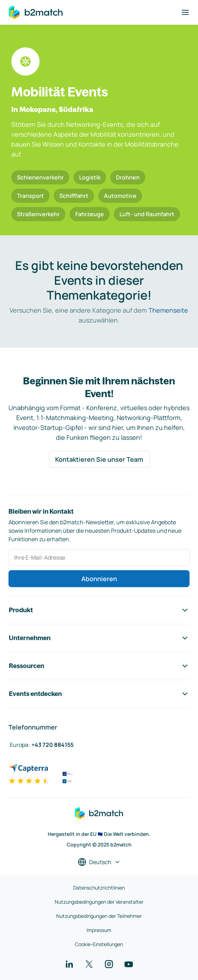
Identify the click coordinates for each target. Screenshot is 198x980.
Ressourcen (99, 666)
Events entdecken (99, 694)
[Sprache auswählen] (99, 862)
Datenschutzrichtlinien (99, 888)
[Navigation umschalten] (185, 12)
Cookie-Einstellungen (99, 944)
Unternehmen (99, 638)
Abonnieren (99, 579)
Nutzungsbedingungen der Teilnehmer (99, 916)
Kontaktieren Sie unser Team (99, 459)
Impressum (99, 930)
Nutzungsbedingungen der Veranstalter (99, 902)
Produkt (99, 610)
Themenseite (168, 310)
